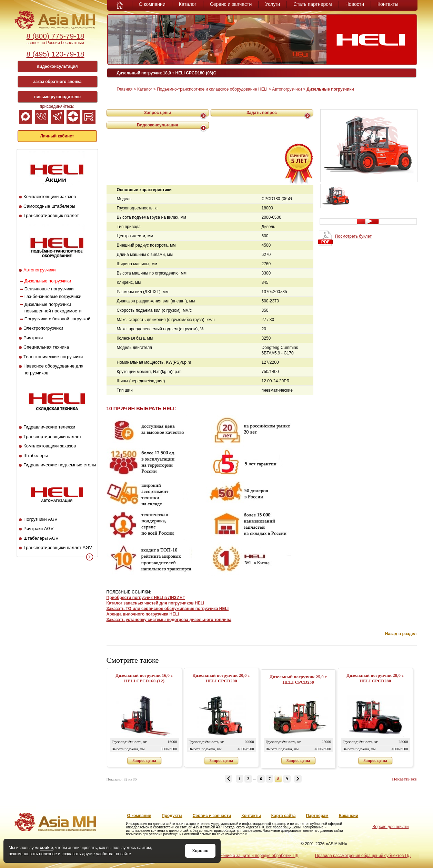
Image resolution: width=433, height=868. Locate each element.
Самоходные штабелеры (49, 206)
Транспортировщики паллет (52, 437)
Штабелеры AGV (41, 538)
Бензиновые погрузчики (49, 289)
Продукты (172, 816)
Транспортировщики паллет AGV (58, 547)
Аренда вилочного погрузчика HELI (143, 614)
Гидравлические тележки (49, 427)
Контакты (388, 4)
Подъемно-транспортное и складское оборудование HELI (212, 89)
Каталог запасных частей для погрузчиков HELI (155, 603)
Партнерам (317, 816)
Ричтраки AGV (38, 529)
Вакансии (349, 816)
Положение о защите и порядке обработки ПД (254, 856)
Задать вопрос (262, 113)
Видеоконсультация (158, 125)
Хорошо (200, 851)
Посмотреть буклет (353, 236)
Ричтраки (33, 338)
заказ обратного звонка (58, 82)
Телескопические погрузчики (53, 357)
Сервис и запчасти (231, 4)
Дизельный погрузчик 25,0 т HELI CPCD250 (298, 679)
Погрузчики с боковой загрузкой (58, 319)
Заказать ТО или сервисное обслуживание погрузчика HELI (168, 609)
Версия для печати (390, 827)
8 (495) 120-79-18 (55, 54)
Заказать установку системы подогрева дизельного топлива (169, 620)
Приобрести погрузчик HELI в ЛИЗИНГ (146, 598)
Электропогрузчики (43, 328)
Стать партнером (313, 4)
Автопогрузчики (39, 270)
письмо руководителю (57, 97)
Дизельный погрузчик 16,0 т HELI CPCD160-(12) (144, 678)
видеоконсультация (57, 66)
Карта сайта (284, 816)
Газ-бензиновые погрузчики (53, 296)
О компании (152, 4)
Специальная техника (46, 347)
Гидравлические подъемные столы (60, 465)
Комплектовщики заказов (50, 197)
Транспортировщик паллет (51, 215)
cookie (46, 848)
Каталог (188, 4)
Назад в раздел (401, 634)
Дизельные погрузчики (48, 281)
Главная (125, 89)
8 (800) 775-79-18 (55, 36)
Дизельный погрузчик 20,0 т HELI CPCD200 (221, 678)
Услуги (273, 4)
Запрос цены (158, 113)
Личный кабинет (57, 136)
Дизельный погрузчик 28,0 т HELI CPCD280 (375, 678)
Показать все (404, 779)
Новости (355, 4)
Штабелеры (36, 456)
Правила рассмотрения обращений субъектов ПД (363, 856)
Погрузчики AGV (40, 519)
